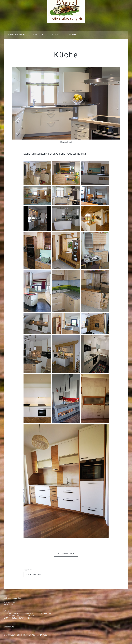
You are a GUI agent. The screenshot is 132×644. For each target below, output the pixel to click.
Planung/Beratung (17, 35)
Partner (73, 35)
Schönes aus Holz (34, 574)
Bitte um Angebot (66, 554)
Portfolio (38, 35)
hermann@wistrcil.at (22, 618)
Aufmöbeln (56, 35)
